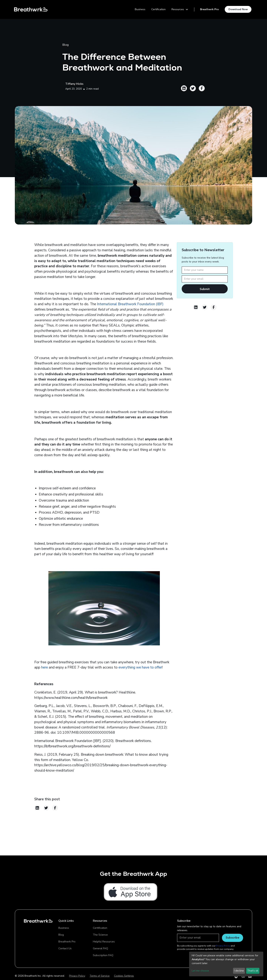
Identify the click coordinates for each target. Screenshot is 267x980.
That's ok (253, 971)
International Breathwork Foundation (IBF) (130, 304)
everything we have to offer (140, 667)
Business (140, 9)
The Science (100, 935)
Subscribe (233, 937)
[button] (180, 9)
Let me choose (200, 971)
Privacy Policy (77, 976)
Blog (61, 935)
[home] (31, 9)
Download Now (238, 9)
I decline (239, 971)
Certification (158, 9)
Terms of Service (100, 976)
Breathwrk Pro (209, 9)
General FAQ (100, 948)
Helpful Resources (104, 942)
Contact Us (65, 948)
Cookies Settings (124, 976)
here (44, 667)
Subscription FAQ (103, 955)
